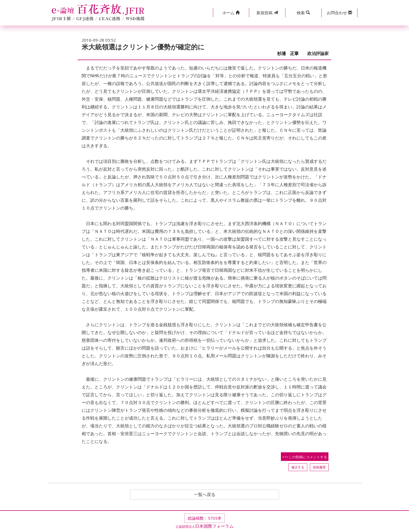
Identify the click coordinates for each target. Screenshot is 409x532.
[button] (231, 13)
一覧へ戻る (205, 495)
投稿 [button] (267, 13)
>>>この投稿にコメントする (305, 457)
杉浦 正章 (290, 54)
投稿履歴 (319, 467)
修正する (298, 467)
